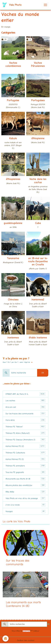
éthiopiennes (13, 179)
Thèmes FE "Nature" (26, 427)
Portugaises (38, 100)
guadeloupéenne (13, 223)
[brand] (12, 5)
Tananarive (13, 258)
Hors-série (26, 420)
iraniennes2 (38, 300)
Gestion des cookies (26, 640)
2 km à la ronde (26, 505)
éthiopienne (38, 138)
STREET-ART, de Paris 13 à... (26, 394)
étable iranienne (38, 338)
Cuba (38, 223)
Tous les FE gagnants (26, 472)
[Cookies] (6, 638)
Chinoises (13, 300)
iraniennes (13, 338)
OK (43, 373)
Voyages (26, 511)
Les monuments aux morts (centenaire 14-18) (23, 604)
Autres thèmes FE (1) (26, 459)
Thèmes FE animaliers (26, 466)
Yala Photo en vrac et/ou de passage (26, 498)
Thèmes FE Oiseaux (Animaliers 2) (26, 440)
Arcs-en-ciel (26, 407)
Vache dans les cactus (38, 181)
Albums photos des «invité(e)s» (26, 485)
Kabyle (13, 138)
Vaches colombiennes (13, 64)
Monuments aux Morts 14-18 (26, 479)
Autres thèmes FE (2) (26, 446)
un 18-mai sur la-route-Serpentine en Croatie (38, 261)
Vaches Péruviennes (38, 64)
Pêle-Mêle (26, 492)
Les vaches (26, 401)
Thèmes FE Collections (26, 453)
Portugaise (13, 100)
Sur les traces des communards (26, 414)
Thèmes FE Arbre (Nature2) (26, 433)
